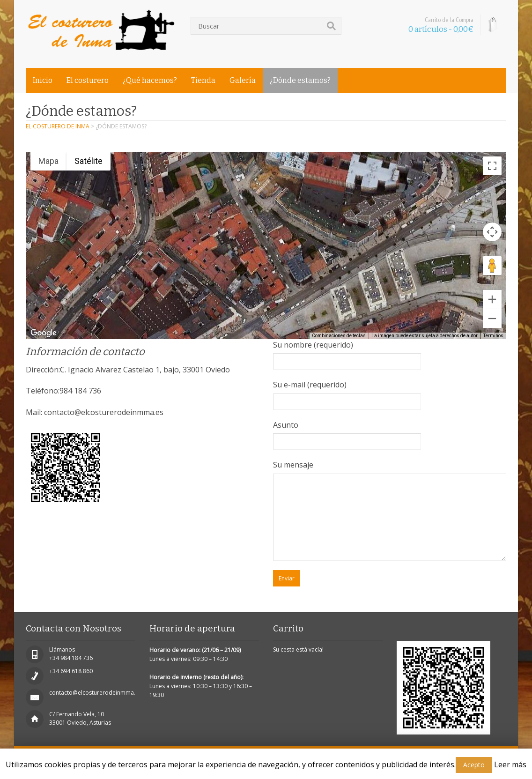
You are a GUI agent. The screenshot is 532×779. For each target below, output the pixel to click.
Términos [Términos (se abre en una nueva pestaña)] (493, 336)
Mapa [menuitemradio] (48, 161)
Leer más (510, 764)
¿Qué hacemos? (150, 80)
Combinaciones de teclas (339, 336)
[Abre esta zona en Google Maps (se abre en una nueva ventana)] (44, 333)
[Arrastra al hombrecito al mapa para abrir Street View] (492, 266)
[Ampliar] (492, 299)
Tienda (203, 80)
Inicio (43, 80)
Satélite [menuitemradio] (89, 161)
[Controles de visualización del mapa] (492, 232)
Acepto (474, 765)
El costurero (88, 80)
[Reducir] (492, 319)
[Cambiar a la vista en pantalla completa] (492, 166)
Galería (243, 80)
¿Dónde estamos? (300, 80)
